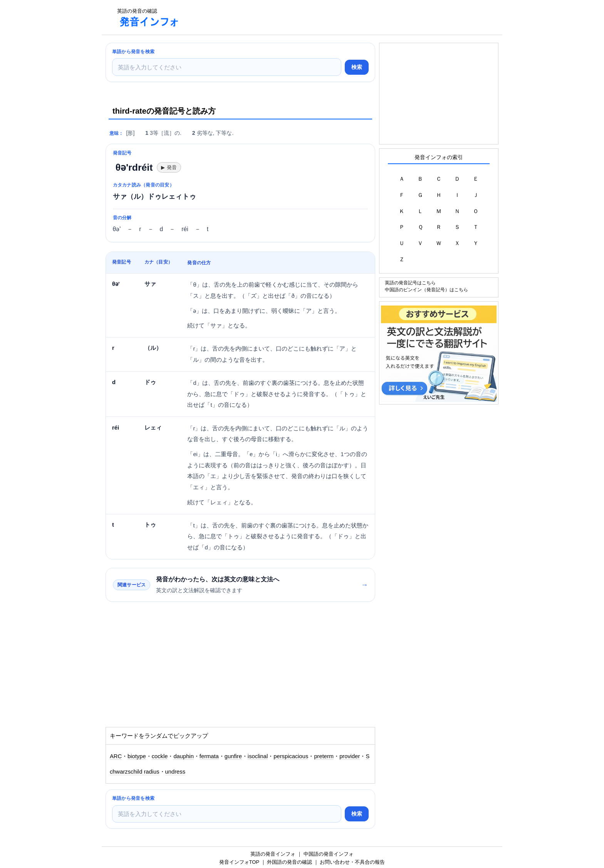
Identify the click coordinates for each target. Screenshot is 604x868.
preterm (324, 756)
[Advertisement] (327, 17)
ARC (116, 756)
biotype (137, 756)
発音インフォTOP (239, 862)
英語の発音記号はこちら (410, 283)
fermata (209, 756)
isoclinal (258, 756)
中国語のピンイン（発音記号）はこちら (426, 290)
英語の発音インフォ (273, 854)
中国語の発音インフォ (329, 854)
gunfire (233, 756)
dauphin (183, 756)
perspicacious (291, 756)
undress (175, 772)
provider (350, 756)
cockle (160, 756)
